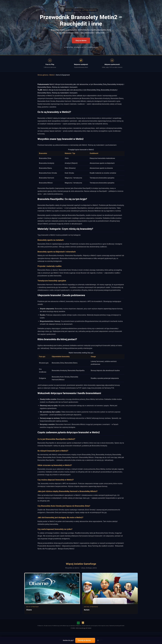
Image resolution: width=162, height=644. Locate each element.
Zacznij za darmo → (85, 640)
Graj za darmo (81, 40)
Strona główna (43, 75)
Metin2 (52, 75)
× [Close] (98, 640)
